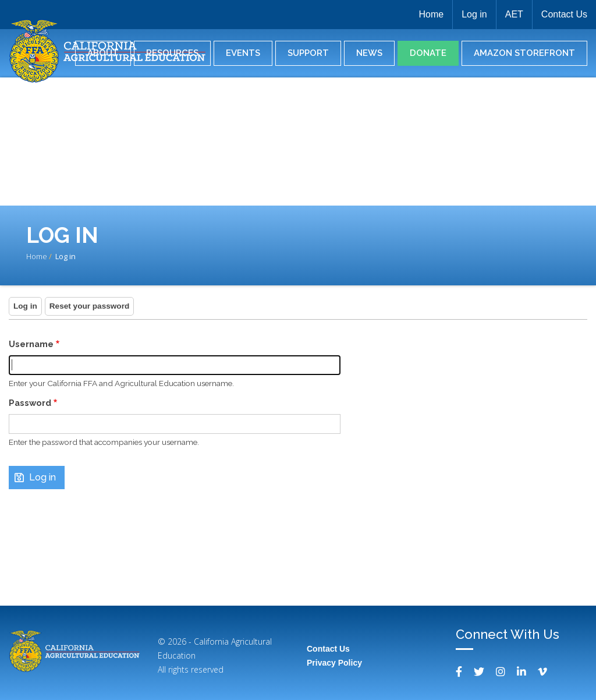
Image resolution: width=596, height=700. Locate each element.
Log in (474, 14)
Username (31, 344)
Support (308, 53)
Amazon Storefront (524, 53)
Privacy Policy (334, 663)
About (103, 53)
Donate (428, 53)
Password (30, 403)
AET (514, 14)
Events (243, 53)
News (369, 53)
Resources (172, 53)
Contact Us (564, 14)
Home (431, 14)
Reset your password (90, 306)
